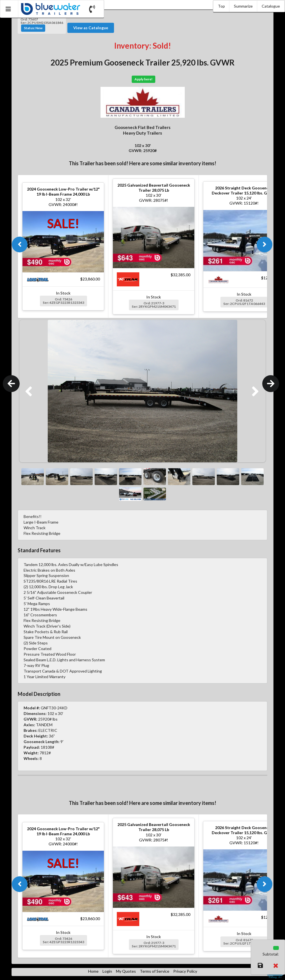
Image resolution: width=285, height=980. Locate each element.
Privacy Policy (185, 971)
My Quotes (126, 971)
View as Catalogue (91, 28)
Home (93, 971)
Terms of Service (155, 971)
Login (107, 971)
